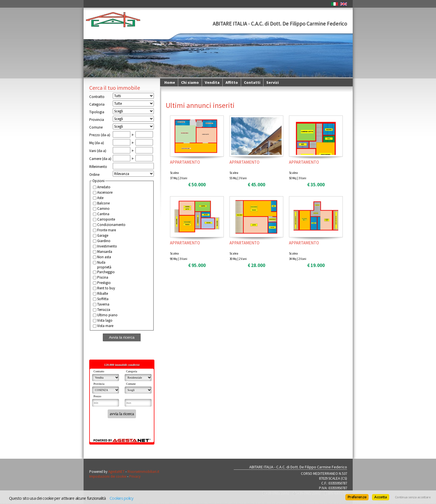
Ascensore (105, 192)
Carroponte (106, 219)
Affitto (232, 82)
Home (170, 82)
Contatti (252, 82)
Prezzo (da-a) (100, 135)
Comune (96, 127)
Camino (103, 209)
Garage (103, 235)
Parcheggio (106, 272)
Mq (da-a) (97, 143)
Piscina (103, 277)
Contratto (97, 97)
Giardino (104, 241)
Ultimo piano (107, 315)
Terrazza (104, 310)
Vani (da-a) (98, 151)
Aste (100, 198)
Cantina (103, 214)
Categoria (97, 104)
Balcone (103, 203)
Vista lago (105, 320)
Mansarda (105, 252)
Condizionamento (109, 225)
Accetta (380, 497)
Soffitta (103, 299)
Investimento (107, 246)
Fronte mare (107, 230)
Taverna (103, 304)
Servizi (273, 82)
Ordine (94, 175)
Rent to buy (106, 288)
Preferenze (357, 497)
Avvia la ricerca (122, 337)
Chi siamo (190, 82)
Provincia (97, 120)
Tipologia (97, 112)
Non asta (104, 257)
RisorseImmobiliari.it (143, 472)
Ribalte (103, 293)
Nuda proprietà (104, 265)
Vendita (212, 82)
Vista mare (105, 326)
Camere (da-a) (100, 159)
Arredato (104, 187)
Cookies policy (122, 498)
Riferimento (98, 167)
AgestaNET (116, 472)
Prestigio (104, 283)
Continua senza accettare (413, 497)
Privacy (135, 476)
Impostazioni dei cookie (108, 476)
